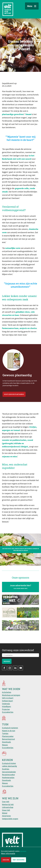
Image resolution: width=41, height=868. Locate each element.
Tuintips (5, 733)
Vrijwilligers (6, 706)
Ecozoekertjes (8, 712)
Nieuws (5, 745)
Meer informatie (8, 853)
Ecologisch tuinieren (10, 728)
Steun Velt (6, 810)
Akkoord (6, 860)
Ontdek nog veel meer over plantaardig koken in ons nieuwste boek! (20, 556)
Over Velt (6, 802)
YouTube (21, 668)
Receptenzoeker (8, 775)
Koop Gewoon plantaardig (14, 401)
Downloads (6, 742)
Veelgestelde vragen (10, 819)
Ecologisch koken (9, 763)
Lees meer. (23, 851)
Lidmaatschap (8, 807)
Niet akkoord (19, 860)
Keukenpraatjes (8, 777)
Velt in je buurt (8, 698)
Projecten (6, 709)
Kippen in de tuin (9, 731)
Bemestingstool (8, 739)
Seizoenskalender (9, 772)
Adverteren (6, 816)
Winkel (5, 813)
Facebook (4, 668)
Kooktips (6, 769)
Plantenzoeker (8, 736)
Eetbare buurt (7, 701)
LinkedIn (15, 668)
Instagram (10, 668)
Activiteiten (7, 692)
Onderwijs (6, 704)
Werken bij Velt (8, 804)
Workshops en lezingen (11, 695)
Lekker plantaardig (9, 766)
